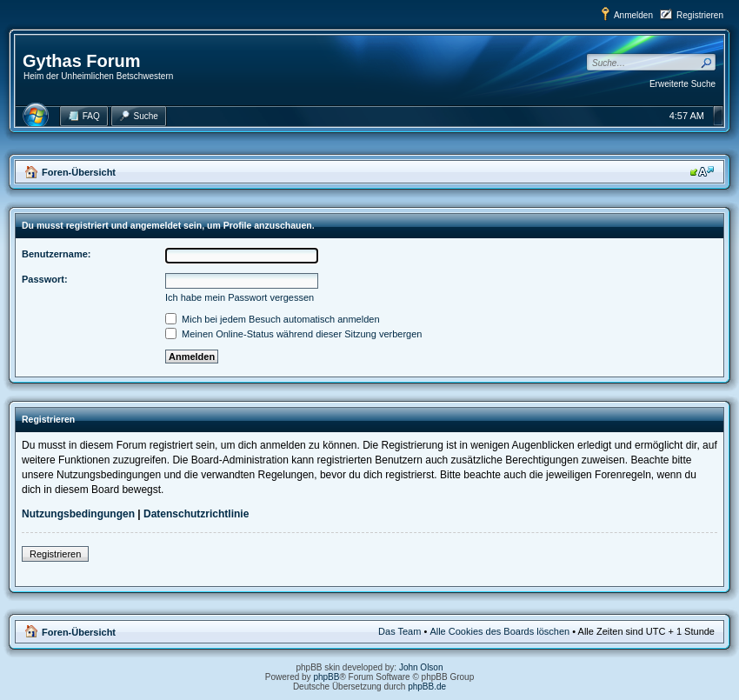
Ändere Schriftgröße (702, 171)
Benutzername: (56, 254)
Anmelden (633, 15)
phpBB (326, 677)
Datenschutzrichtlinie (196, 514)
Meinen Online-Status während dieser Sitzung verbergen (293, 334)
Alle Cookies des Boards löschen (499, 631)
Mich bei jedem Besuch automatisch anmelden (273, 319)
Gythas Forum (82, 61)
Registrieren (700, 15)
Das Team (399, 631)
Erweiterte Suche (682, 84)
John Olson (421, 667)
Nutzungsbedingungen (78, 514)
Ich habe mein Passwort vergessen (240, 297)
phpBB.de (427, 687)
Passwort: (45, 279)
